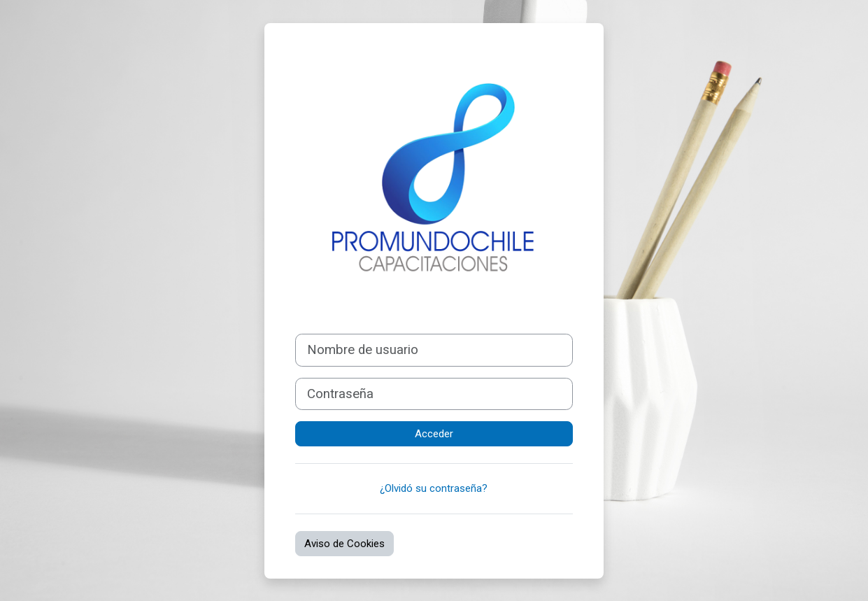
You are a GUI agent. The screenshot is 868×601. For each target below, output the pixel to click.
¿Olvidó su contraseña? (434, 488)
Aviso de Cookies (344, 544)
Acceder (434, 434)
